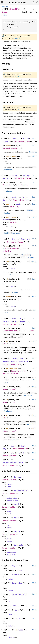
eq (7, 328)
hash (8, 204)
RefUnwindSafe (22, 490)
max (7, 261)
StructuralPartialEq (12, 463)
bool (32, 331)
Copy (13, 446)
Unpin (17, 531)
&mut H (13, 222)
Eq (12, 453)
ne (7, 341)
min (7, 279)
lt (7, 387)
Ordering (7, 251)
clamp (8, 297)
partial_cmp (12, 368)
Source (4, 15)
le (7, 400)
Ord (13, 239)
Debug (15, 175)
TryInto (19, 630)
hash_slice (11, 217)
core (3, 6)
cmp (7, 246)
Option (6, 373)
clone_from (11, 156)
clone (8, 146)
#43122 (17, 38)
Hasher (19, 204)
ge (7, 428)
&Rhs (5, 344)
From (14, 606)
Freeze (18, 477)
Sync (16, 518)
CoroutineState (18, 3)
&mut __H (14, 207)
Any (13, 566)
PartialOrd (17, 359)
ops (7, 6)
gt (7, 415)
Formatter (7, 185)
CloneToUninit (19, 594)
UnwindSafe (20, 545)
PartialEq (17, 318)
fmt (7, 182)
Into (17, 610)
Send (16, 504)
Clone (15, 139)
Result (25, 185)
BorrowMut (17, 583)
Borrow (15, 574)
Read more (33, 152)
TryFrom (19, 618)
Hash (14, 197)
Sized (13, 227)
